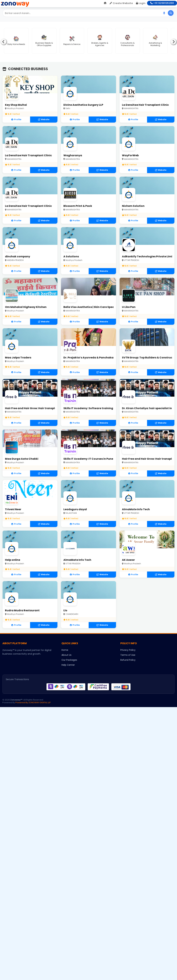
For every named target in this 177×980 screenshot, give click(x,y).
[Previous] (4, 42)
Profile (16, 120)
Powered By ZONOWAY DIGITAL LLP (33, 707)
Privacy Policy (128, 655)
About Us (66, 660)
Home (65, 655)
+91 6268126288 (162, 3)
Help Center (68, 670)
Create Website (121, 3)
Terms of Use (128, 660)
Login (141, 3)
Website (44, 120)
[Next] (173, 42)
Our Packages (69, 665)
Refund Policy (128, 665)
